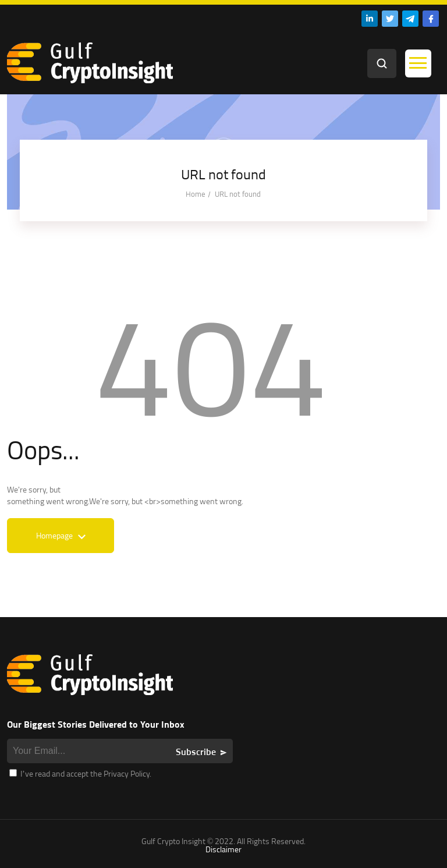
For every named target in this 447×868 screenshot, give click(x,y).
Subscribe (196, 752)
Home (196, 194)
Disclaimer (223, 849)
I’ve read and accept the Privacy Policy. (80, 773)
